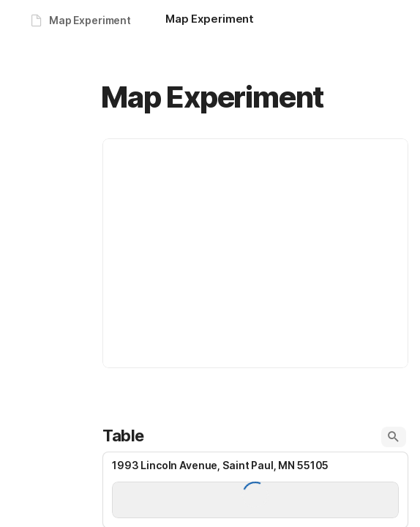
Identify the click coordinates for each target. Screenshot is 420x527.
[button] (394, 437)
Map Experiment (90, 20)
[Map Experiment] (210, 20)
